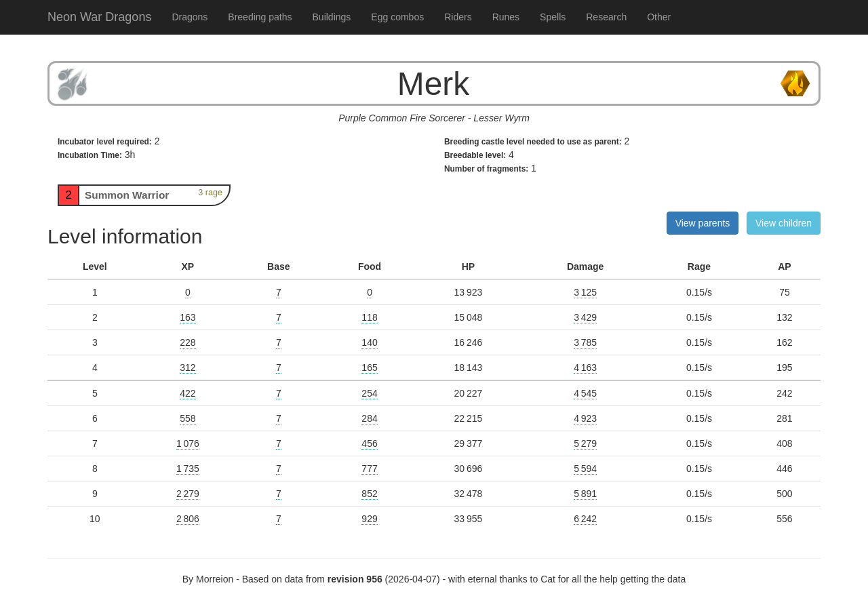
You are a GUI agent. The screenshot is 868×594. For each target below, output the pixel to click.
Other (659, 17)
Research (606, 17)
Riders (458, 17)
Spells (553, 17)
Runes (506, 17)
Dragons (190, 17)
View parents (703, 223)
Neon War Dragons (99, 17)
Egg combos (397, 17)
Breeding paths (260, 17)
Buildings (332, 17)
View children (784, 223)
